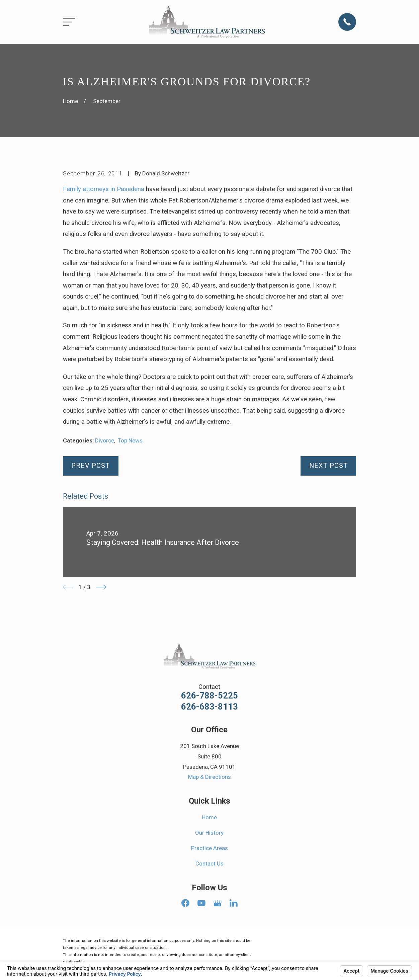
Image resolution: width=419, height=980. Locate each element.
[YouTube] (201, 903)
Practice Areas (209, 848)
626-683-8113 (209, 707)
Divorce (105, 440)
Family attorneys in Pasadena (104, 189)
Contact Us (209, 864)
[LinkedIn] (234, 903)
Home (209, 817)
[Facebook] (185, 903)
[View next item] (101, 587)
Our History (209, 833)
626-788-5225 (209, 696)
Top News (130, 440)
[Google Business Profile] (218, 903)
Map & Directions (209, 777)
